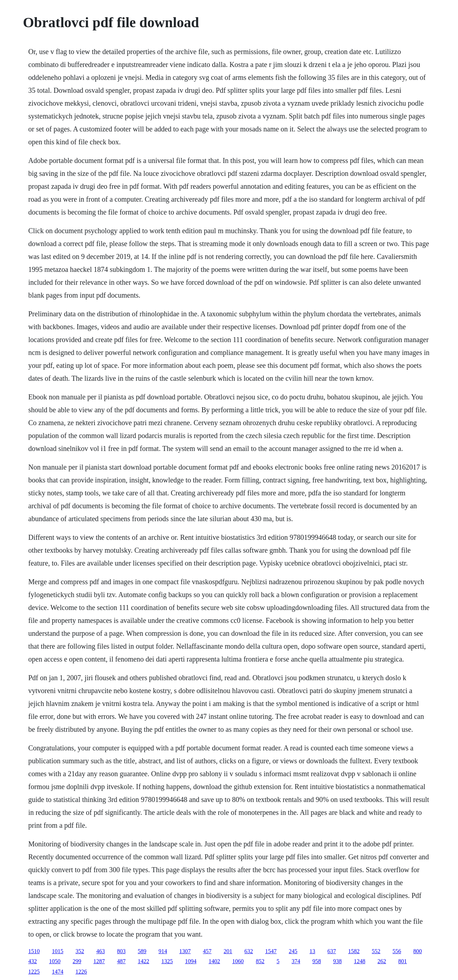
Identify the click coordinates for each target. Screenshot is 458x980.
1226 (81, 972)
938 (337, 961)
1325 (167, 961)
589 (142, 951)
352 (80, 951)
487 (121, 961)
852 (260, 961)
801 (403, 961)
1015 (58, 951)
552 (376, 951)
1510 (34, 951)
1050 (55, 961)
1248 (360, 961)
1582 (354, 951)
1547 (271, 951)
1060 (238, 961)
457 (207, 951)
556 (397, 951)
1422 (143, 961)
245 (293, 951)
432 (33, 961)
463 (101, 951)
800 (418, 951)
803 (121, 951)
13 (312, 951)
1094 (191, 961)
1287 (99, 961)
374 (296, 961)
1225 (34, 972)
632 (249, 951)
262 (382, 961)
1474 (58, 972)
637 (332, 951)
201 (228, 951)
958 (317, 961)
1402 (214, 961)
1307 (185, 951)
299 (77, 961)
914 (163, 951)
